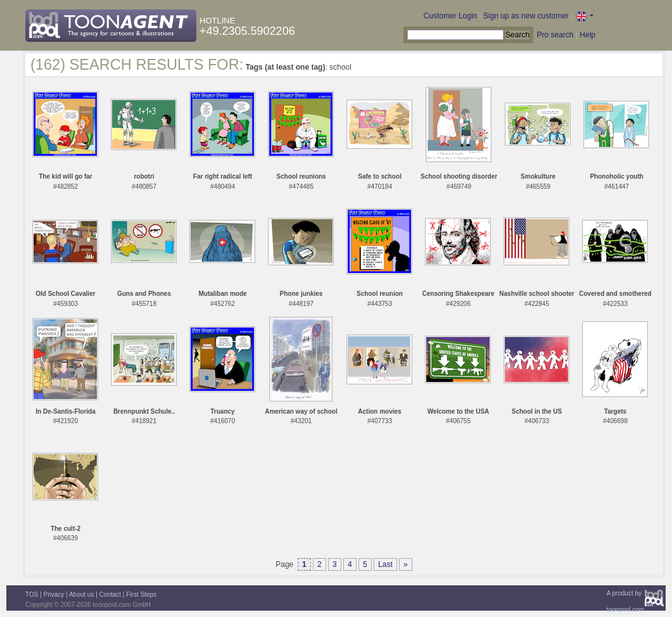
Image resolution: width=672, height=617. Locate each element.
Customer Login (451, 16)
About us (81, 595)
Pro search (555, 35)
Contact (110, 595)
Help (587, 35)
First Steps (141, 595)
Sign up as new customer (526, 16)
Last (385, 564)
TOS (32, 595)
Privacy (54, 595)
